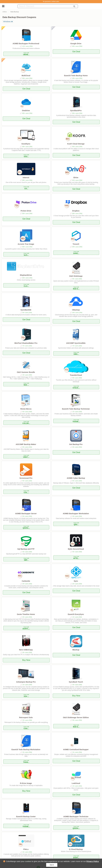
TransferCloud (76, 375)
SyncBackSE (26, 310)
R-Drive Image (26, 783)
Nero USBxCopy (26, 650)
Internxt (26, 178)
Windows (7, 21)
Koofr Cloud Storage (76, 144)
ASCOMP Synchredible (76, 343)
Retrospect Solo (26, 717)
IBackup (76, 650)
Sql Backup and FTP (26, 549)
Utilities (5, 12)
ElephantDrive (26, 275)
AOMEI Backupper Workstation (76, 514)
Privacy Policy (93, 861)
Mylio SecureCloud (76, 549)
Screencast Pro (26, 478)
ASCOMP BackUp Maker (26, 444)
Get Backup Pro (76, 444)
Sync (76, 581)
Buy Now (26, 660)
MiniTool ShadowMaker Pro (26, 343)
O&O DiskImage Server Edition (76, 717)
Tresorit (76, 244)
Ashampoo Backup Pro (26, 682)
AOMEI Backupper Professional (26, 44)
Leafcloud (76, 783)
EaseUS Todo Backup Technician (76, 409)
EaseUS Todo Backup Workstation (26, 750)
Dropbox (76, 211)
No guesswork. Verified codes (51, 2)
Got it (52, 865)
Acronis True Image (26, 244)
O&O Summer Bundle (26, 372)
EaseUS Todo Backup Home (76, 76)
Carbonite (26, 581)
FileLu (26, 849)
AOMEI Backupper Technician (76, 817)
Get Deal (76, 52)
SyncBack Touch (76, 682)
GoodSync (26, 144)
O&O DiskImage (76, 276)
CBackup (76, 310)
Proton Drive (26, 211)
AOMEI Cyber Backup (76, 478)
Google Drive (76, 44)
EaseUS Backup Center (26, 817)
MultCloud (26, 76)
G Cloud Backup (76, 849)
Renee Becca (26, 409)
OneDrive (26, 111)
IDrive (76, 178)
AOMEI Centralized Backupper (76, 750)
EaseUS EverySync (76, 614)
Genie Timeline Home (26, 614)
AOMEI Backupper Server (26, 514)
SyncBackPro (76, 111)
